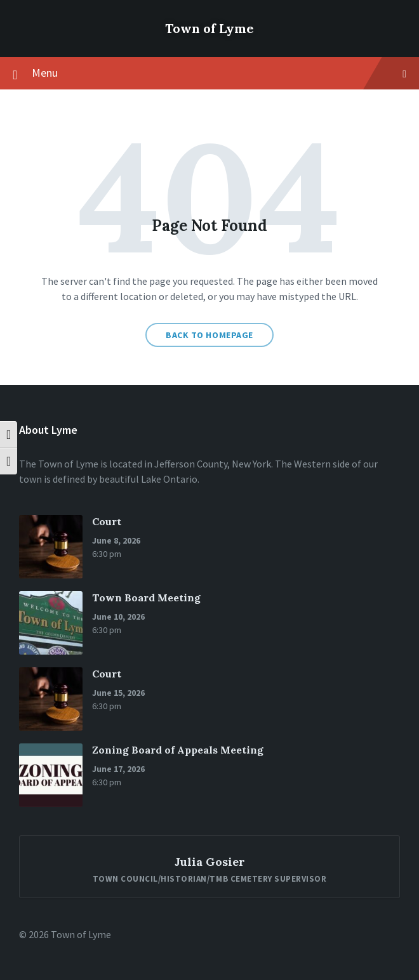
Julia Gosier (210, 862)
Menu (209, 74)
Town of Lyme (209, 28)
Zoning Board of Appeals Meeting (178, 750)
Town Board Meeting (146, 598)
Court (107, 521)
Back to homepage (209, 335)
